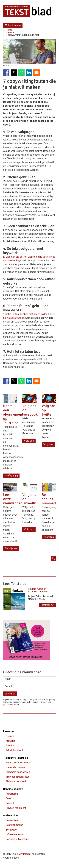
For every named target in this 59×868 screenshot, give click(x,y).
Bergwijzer (12, 830)
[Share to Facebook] (6, 73)
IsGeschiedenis (14, 834)
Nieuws (10, 32)
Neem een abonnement (18, 763)
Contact (10, 803)
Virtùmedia (25, 854)
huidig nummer (38, 589)
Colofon (10, 798)
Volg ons (29, 441)
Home (9, 30)
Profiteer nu (11, 476)
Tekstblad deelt (14, 750)
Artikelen (11, 741)
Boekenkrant (13, 820)
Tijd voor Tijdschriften (18, 777)
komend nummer (39, 591)
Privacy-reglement (16, 808)
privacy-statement (11, 704)
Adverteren (12, 794)
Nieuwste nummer (16, 767)
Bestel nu (49, 537)
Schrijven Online (14, 825)
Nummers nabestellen (18, 772)
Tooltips (10, 746)
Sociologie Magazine (17, 839)
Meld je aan (11, 548)
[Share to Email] (37, 73)
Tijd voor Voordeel (16, 781)
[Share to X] (14, 73)
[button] (13, 25)
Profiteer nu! (47, 605)
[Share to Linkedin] (29, 73)
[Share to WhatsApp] (21, 73)
